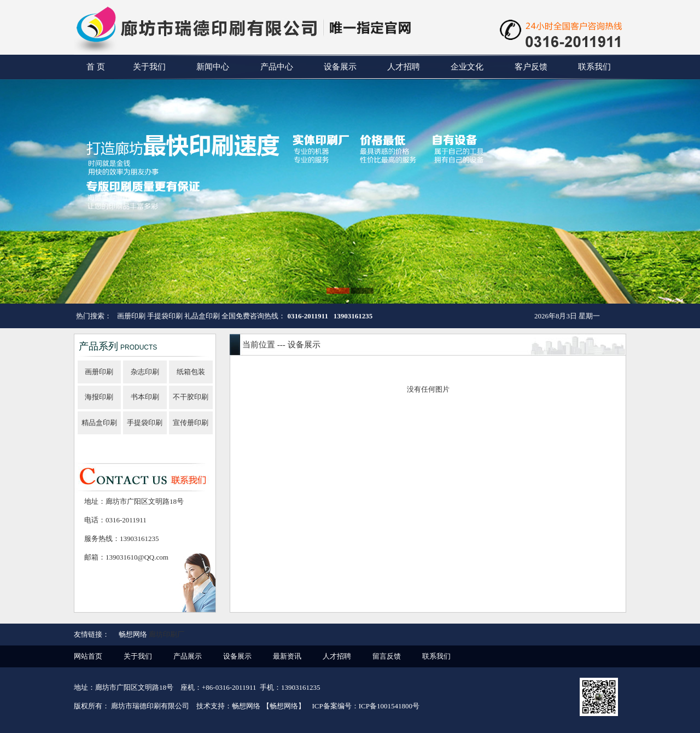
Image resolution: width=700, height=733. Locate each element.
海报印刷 (99, 397)
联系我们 (594, 67)
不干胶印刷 (191, 397)
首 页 (96, 67)
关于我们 (149, 67)
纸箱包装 (191, 372)
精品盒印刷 (99, 423)
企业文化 (467, 67)
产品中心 (277, 67)
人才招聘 (404, 67)
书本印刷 (145, 397)
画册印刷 (99, 372)
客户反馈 (531, 67)
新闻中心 (213, 67)
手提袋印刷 (145, 423)
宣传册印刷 (191, 423)
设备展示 (340, 67)
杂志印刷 (145, 372)
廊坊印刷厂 (167, 634)
